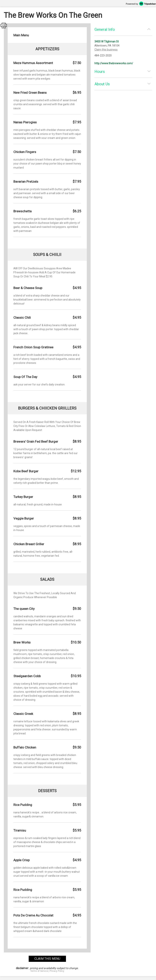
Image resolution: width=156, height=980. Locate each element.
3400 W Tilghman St (107, 42)
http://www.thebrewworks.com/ (114, 63)
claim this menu (47, 959)
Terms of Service (39, 971)
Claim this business (106, 50)
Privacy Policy (57, 971)
